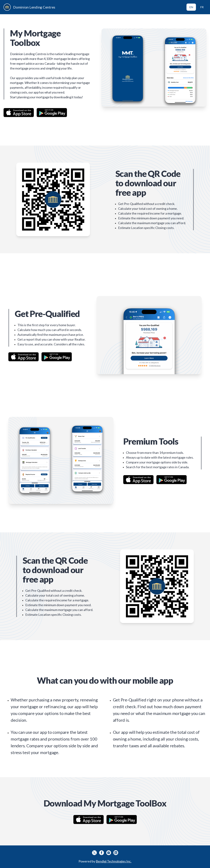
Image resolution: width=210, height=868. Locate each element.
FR (202, 7)
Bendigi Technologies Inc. (114, 861)
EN (191, 7)
